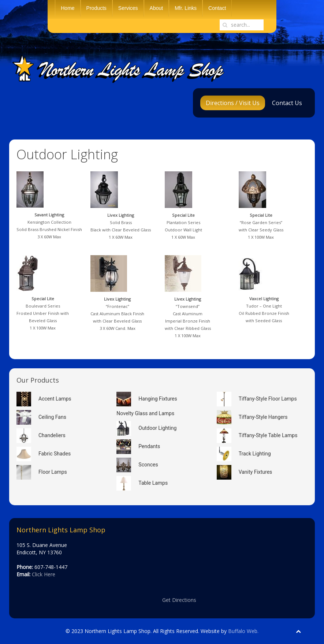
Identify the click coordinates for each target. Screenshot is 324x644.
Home (68, 8)
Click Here (44, 574)
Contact (217, 8)
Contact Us (287, 103)
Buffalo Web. (243, 631)
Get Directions (179, 600)
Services (128, 8)
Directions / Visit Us (233, 103)
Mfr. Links (186, 8)
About (157, 8)
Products (96, 8)
